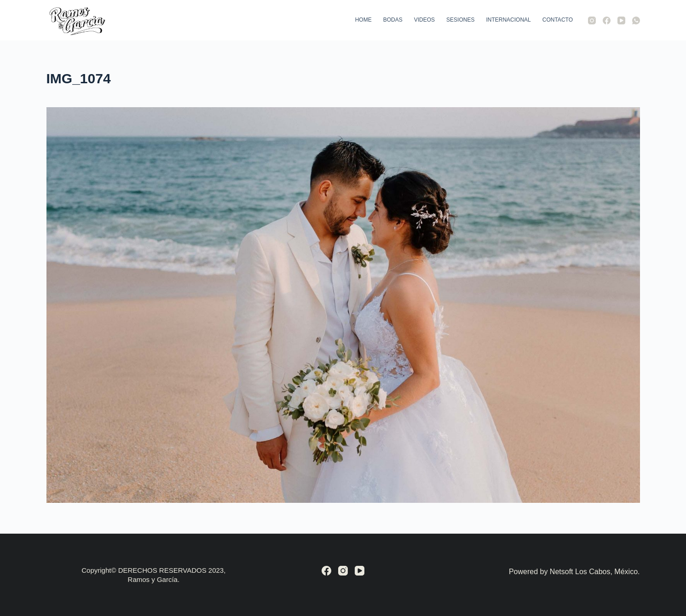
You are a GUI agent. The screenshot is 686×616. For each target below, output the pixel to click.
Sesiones (460, 20)
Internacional (508, 20)
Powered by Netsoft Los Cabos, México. (574, 572)
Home (363, 20)
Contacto (558, 20)
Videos (424, 20)
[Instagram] (592, 20)
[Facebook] (607, 20)
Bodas (393, 20)
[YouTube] (621, 20)
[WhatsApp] (636, 20)
